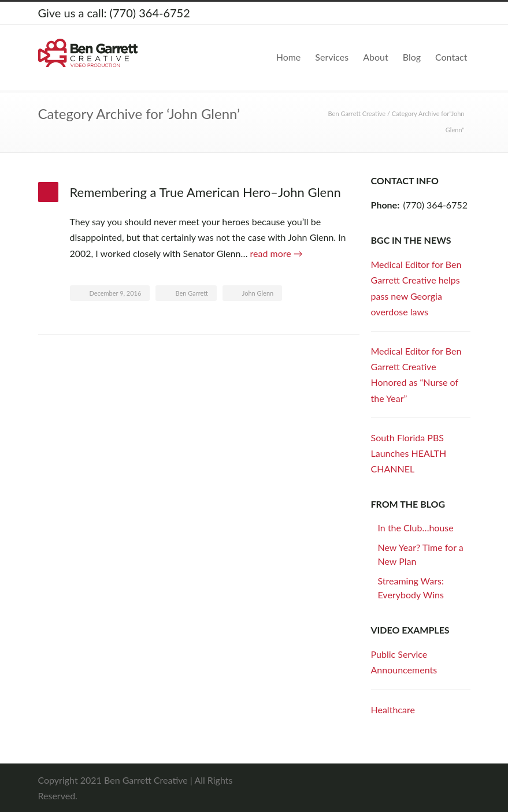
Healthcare (393, 709)
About (376, 57)
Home (289, 57)
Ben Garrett (191, 293)
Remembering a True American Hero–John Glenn (205, 192)
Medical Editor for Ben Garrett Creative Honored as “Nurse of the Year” (416, 375)
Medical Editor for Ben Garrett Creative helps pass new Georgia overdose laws (416, 288)
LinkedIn (436, 13)
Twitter (390, 13)
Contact (451, 57)
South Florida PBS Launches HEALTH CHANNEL (409, 453)
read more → (277, 253)
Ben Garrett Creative (357, 113)
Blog (412, 57)
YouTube (459, 13)
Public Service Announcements (404, 662)
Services (332, 57)
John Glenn (258, 293)
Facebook (413, 13)
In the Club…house (416, 528)
